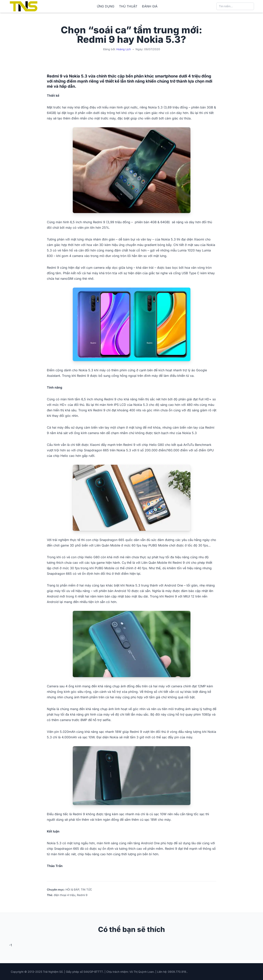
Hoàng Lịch (124, 49)
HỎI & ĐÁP (72, 889)
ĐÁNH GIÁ (150, 6)
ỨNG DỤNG (106, 6)
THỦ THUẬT (128, 6)
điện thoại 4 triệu (65, 895)
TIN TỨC (86, 889)
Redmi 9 (82, 895)
